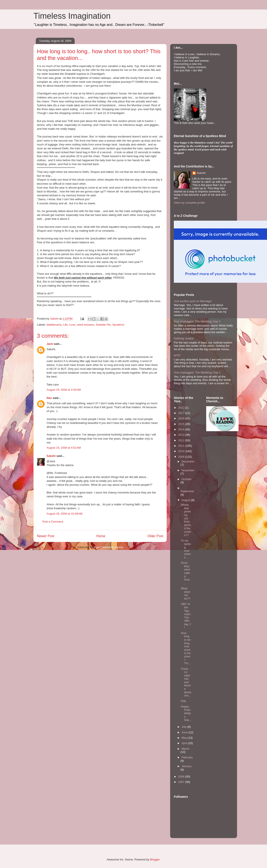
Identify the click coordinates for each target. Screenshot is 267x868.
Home (101, 536)
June (185, 732)
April (185, 743)
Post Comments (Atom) (109, 547)
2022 (182, 408)
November (188, 470)
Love (72, 325)
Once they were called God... (186, 573)
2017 (182, 413)
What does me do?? (185, 593)
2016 (182, 418)
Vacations (118, 325)
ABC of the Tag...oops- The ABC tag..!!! (186, 616)
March (185, 749)
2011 (182, 446)
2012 (182, 440)
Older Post (155, 536)
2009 (182, 457)
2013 (182, 435)
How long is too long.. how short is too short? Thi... (186, 648)
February (187, 757)
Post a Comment (53, 522)
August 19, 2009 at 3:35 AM (64, 390)
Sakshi (51, 456)
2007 (182, 782)
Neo (49, 398)
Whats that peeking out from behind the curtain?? (186, 520)
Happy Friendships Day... (186, 713)
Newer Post (46, 536)
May (185, 738)
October (187, 479)
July (185, 727)
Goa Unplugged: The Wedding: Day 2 (197, 321)
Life (65, 325)
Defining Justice (184, 338)
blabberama (54, 325)
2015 (182, 424)
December (188, 461)
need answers (86, 325)
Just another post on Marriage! (193, 301)
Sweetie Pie (103, 325)
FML (184, 701)
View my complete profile (189, 203)
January (187, 766)
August (186, 500)
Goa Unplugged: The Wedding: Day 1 (197, 372)
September (187, 491)
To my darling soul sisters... (186, 549)
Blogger (155, 859)
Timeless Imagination (72, 16)
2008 (182, 777)
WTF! (177, 355)
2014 (182, 429)
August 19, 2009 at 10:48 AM (64, 514)
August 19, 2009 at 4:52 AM (64, 448)
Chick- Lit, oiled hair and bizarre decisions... (186, 682)
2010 (182, 451)
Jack (50, 344)
